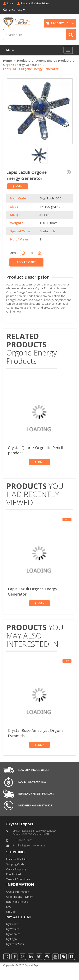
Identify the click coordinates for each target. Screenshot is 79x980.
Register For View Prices (35, 4)
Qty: (13, 253)
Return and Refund (17, 902)
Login (10, 4)
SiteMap (11, 912)
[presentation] (63, 368)
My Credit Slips (15, 944)
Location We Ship (16, 859)
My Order (12, 924)
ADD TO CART (26, 262)
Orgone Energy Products (53, 61)
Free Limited (14, 874)
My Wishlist (13, 929)
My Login (11, 939)
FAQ (9, 907)
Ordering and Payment (20, 897)
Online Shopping (16, 869)
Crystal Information (18, 892)
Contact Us (47, 231)
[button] (71, 23)
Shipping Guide (15, 864)
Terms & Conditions (18, 879)
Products (24, 61)
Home (7, 61)
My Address (13, 934)
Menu (10, 50)
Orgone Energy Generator (22, 65)
